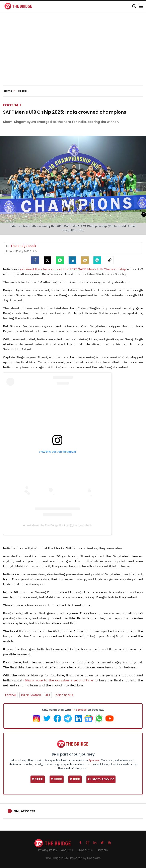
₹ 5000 (38, 779)
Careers (102, 850)
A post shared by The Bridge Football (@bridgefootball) (57, 525)
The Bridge (79, 710)
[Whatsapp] (60, 260)
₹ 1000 (75, 779)
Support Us (85, 850)
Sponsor (94, 760)
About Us (67, 850)
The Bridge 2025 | (58, 858)
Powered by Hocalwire (85, 858)
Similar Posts (24, 811)
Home (9, 91)
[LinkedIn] (72, 260)
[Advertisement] (75, 52)
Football (13, 105)
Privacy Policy (48, 850)
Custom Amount (101, 779)
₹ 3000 (57, 779)
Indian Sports (64, 695)
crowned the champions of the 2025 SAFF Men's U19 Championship (73, 269)
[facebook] (35, 260)
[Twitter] (48, 260)
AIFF (48, 695)
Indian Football (31, 695)
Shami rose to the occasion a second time (59, 680)
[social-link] (110, 260)
